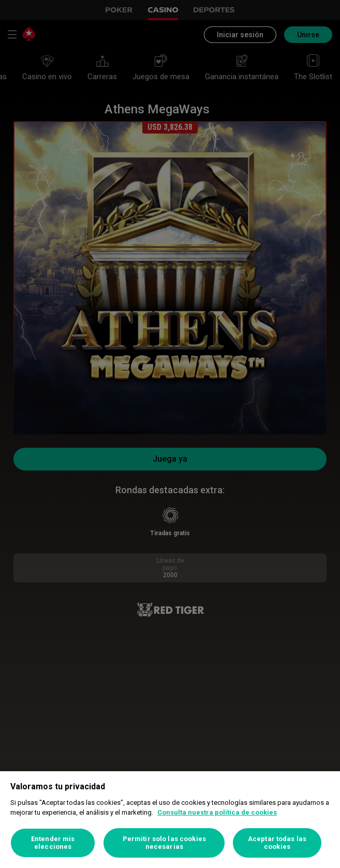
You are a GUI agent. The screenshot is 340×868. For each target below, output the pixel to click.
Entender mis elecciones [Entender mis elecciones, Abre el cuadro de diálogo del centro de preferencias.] (53, 843)
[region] (170, 820)
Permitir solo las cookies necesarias (164, 843)
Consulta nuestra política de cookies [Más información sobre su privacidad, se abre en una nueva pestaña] (217, 812)
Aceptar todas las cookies (277, 843)
